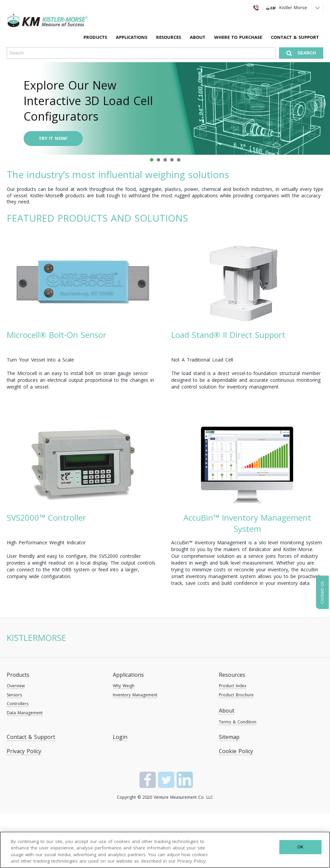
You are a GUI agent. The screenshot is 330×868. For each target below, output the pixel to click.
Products (18, 675)
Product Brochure (236, 695)
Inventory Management (135, 695)
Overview (16, 686)
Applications (128, 675)
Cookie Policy (236, 751)
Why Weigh (124, 686)
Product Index (233, 686)
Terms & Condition (238, 722)
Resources (232, 675)
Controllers (18, 704)
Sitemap (229, 737)
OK (300, 847)
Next (321, 104)
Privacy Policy (24, 751)
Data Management (25, 713)
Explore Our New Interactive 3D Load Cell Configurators (88, 101)
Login (120, 737)
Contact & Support (295, 37)
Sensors (14, 695)
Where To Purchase (238, 37)
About (198, 37)
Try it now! (53, 138)
